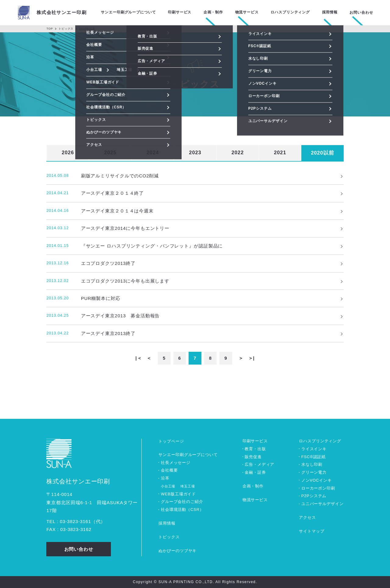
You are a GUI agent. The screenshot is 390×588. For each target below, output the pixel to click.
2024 (153, 153)
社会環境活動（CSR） (182, 510)
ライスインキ (314, 449)
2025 (110, 153)
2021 (280, 153)
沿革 (165, 478)
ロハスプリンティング (320, 441)
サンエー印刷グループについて (188, 455)
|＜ (139, 358)
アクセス (307, 517)
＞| (252, 358)
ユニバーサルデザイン (323, 504)
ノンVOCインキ (317, 480)
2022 (238, 153)
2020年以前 (87, 29)
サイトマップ (312, 531)
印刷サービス (255, 441)
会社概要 (169, 470)
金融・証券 (255, 472)
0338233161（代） (83, 522)
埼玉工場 (188, 486)
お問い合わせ (361, 12)
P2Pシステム (314, 496)
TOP (50, 29)
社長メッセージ (176, 463)
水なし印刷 (312, 464)
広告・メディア (259, 464)
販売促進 (253, 457)
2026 (68, 153)
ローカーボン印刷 (318, 488)
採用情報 (167, 523)
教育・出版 (255, 449)
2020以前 (322, 153)
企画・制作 (253, 486)
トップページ (171, 441)
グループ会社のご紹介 (182, 502)
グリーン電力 (314, 472)
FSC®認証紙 (314, 457)
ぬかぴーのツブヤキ (177, 551)
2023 (195, 153)
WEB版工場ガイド (178, 494)
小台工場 (168, 486)
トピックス (66, 29)
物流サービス (255, 500)
